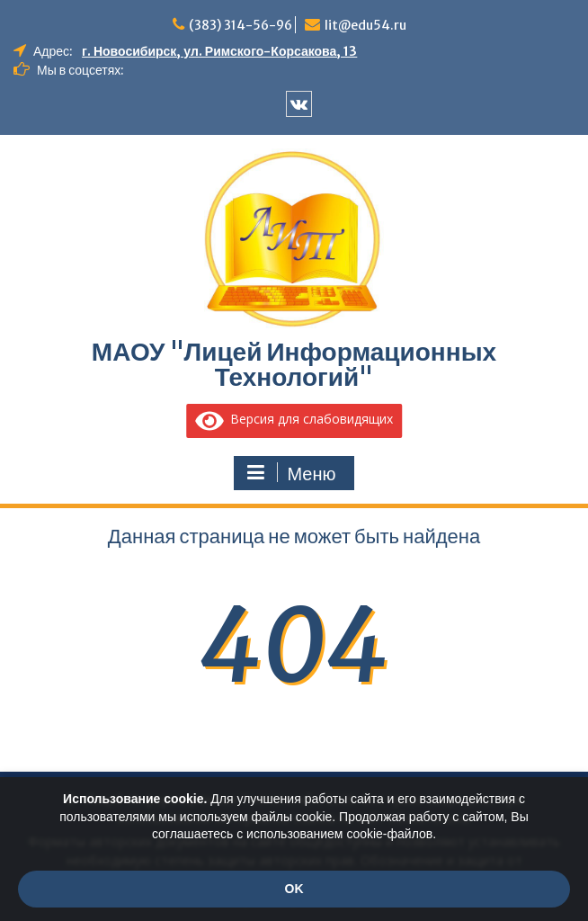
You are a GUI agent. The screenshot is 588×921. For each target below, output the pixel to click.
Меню (291, 473)
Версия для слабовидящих (294, 419)
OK (294, 889)
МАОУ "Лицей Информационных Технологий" (294, 364)
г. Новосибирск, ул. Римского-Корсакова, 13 (219, 51)
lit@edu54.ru (365, 25)
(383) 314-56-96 (241, 25)
